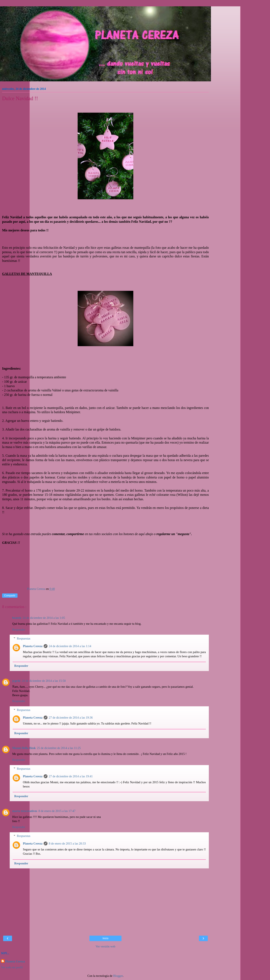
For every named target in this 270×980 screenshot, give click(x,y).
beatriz (17, 618)
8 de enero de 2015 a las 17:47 (57, 811)
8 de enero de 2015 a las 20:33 (67, 843)
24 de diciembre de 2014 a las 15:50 (44, 681)
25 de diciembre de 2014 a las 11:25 (59, 748)
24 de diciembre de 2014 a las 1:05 (44, 618)
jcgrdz (16, 681)
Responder (19, 630)
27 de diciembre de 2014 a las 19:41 (71, 776)
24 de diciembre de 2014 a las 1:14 (70, 646)
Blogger (118, 976)
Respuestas (24, 638)
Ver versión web (105, 946)
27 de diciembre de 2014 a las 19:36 (71, 718)
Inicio (105, 938)
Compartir (10, 596)
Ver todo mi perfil (12, 967)
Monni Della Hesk (24, 748)
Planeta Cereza (33, 646)
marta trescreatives (25, 811)
